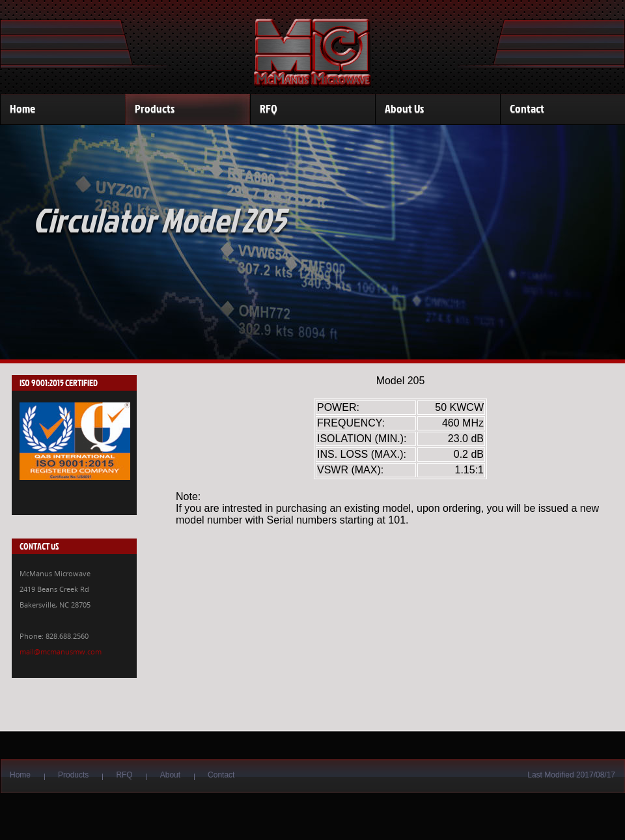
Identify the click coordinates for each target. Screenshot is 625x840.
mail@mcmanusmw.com (61, 651)
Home (22, 109)
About (170, 775)
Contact (527, 109)
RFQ (269, 109)
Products (155, 109)
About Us (404, 109)
